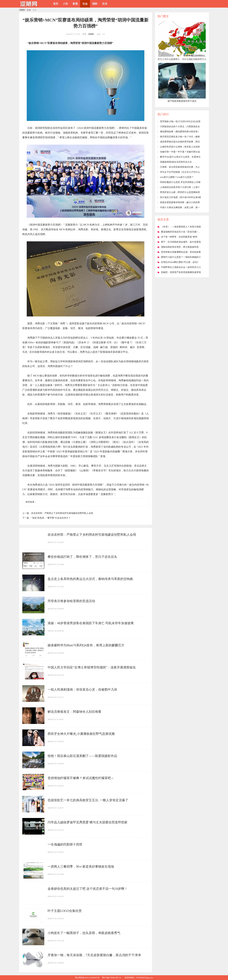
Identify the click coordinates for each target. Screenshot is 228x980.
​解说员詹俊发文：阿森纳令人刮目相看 (74, 712)
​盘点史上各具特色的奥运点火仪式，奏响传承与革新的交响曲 (90, 579)
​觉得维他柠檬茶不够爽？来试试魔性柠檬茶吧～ (81, 778)
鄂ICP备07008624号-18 (111, 978)
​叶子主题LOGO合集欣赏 (65, 911)
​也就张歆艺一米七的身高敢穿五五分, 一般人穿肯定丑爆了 (88, 800)
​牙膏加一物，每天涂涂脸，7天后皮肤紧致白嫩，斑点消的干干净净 (94, 955)
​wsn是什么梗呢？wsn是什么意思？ (177, 177)
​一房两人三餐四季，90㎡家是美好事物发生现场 (81, 867)
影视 (75, 4)
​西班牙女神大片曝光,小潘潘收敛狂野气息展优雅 (81, 734)
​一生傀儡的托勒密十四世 (65, 844)
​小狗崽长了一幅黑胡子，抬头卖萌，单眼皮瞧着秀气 (84, 933)
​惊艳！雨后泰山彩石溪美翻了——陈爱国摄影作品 (82, 756)
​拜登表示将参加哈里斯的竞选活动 (71, 601)
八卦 (65, 4)
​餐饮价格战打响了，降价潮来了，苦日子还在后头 (82, 557)
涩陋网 (22, 10)
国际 (95, 4)
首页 (56, 4)
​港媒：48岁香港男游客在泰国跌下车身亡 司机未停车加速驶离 (91, 623)
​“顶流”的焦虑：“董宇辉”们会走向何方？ (51, 518)
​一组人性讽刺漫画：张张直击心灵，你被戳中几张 (82, 689)
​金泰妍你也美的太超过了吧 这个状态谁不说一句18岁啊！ (88, 889)
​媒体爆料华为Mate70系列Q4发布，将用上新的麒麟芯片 (86, 645)
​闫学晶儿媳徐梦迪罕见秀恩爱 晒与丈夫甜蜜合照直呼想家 (88, 822)
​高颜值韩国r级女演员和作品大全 (176, 162)
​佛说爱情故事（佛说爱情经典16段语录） (180, 132)
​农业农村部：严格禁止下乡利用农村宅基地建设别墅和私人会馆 (62, 513)
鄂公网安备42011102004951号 (87, 978)
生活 (105, 4)
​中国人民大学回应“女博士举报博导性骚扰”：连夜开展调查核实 (92, 667)
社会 (85, 4)
